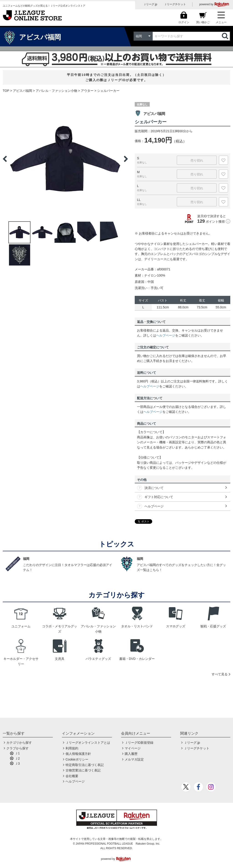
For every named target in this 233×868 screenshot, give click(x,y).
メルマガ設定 (134, 759)
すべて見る (220, 674)
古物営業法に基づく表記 (83, 770)
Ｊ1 (17, 753)
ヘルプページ (166, 335)
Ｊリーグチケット (175, 4)
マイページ (133, 748)
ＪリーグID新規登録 (139, 743)
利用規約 (72, 748)
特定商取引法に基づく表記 (85, 765)
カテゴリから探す (19, 743)
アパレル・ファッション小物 (56, 91)
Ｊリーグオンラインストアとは (88, 743)
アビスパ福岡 (23, 91)
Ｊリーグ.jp (150, 4)
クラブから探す (18, 748)
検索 (225, 36)
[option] (65, 159)
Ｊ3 (17, 763)
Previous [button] (5, 159)
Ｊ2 (17, 758)
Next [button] (126, 159)
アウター (87, 91)
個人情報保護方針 (78, 754)
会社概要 (72, 776)
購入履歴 (131, 754)
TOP (6, 91)
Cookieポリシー (77, 759)
